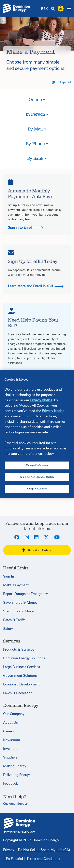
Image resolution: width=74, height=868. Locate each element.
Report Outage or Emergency (26, 594)
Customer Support (16, 804)
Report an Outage (37, 550)
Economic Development (21, 684)
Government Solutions (20, 676)
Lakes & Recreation (18, 693)
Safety (8, 629)
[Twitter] (46, 538)
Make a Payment (16, 585)
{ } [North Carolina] (20, 826)
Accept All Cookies (37, 489)
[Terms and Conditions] (43, 859)
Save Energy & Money (20, 603)
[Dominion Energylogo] (17, 8)
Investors (10, 749)
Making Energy (15, 766)
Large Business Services (22, 667)
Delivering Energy (17, 775)
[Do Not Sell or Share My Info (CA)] (44, 850)
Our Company (14, 714)
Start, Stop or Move (18, 611)
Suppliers (10, 757)
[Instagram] (27, 538)
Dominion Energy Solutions (24, 658)
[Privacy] (9, 850)
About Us (10, 723)
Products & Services (19, 650)
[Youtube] (57, 538)
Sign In (9, 576)
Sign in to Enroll (25, 228)
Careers (9, 731)
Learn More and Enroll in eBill (36, 286)
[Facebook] (17, 538)
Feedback (10, 784)
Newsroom (12, 740)
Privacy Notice (41, 400)
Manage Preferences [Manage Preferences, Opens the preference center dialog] (37, 465)
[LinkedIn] (36, 538)
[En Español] (61, 82)
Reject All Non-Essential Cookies (37, 477)
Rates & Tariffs (14, 620)
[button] (37, 103)
